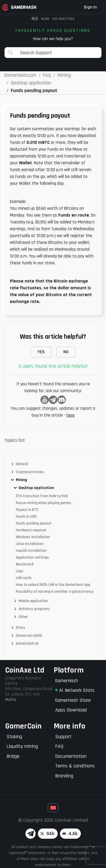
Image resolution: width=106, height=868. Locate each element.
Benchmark (25, 564)
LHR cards (24, 578)
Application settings (32, 557)
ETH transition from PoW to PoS (42, 496)
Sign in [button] (90, 7)
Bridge (13, 756)
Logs (20, 571)
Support (63, 737)
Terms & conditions (75, 766)
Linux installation (30, 544)
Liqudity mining (22, 746)
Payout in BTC (27, 510)
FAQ (59, 746)
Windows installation (33, 537)
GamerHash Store (73, 700)
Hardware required (31, 530)
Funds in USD (26, 517)
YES (41, 352)
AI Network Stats (75, 690)
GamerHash (67, 681)
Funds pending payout (34, 523)
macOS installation (31, 551)
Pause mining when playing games (44, 503)
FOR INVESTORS (63, 19)
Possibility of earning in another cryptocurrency (55, 592)
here (71, 415)
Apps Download (71, 710)
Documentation (71, 756)
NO (66, 352)
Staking (14, 737)
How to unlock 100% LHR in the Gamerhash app (53, 585)
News (45, 19)
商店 (35, 19)
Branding (64, 776)
